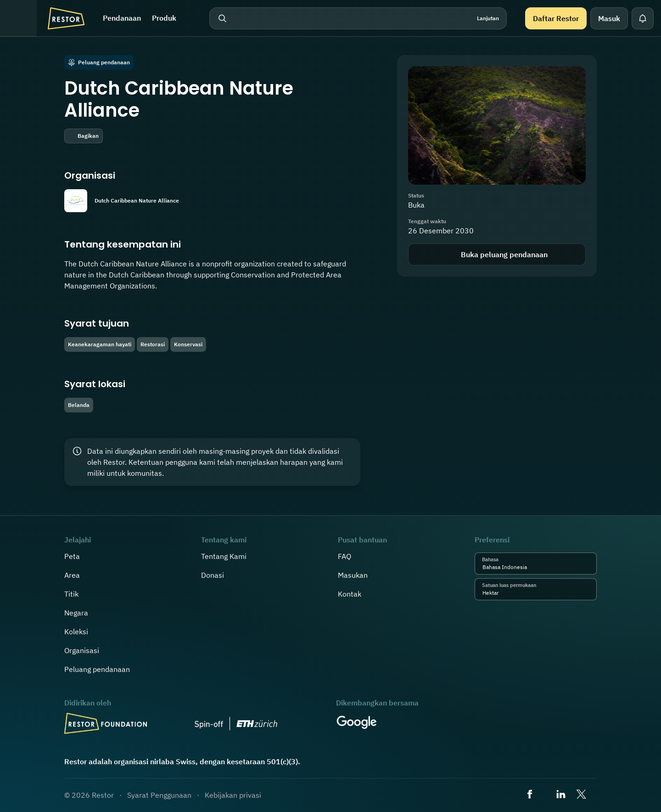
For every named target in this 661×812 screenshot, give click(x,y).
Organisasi (82, 650)
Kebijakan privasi (233, 795)
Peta (72, 556)
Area (72, 575)
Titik (71, 594)
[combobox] (529, 567)
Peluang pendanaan (97, 669)
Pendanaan (122, 18)
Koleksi (76, 632)
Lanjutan (488, 18)
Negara (76, 613)
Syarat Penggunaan (159, 795)
